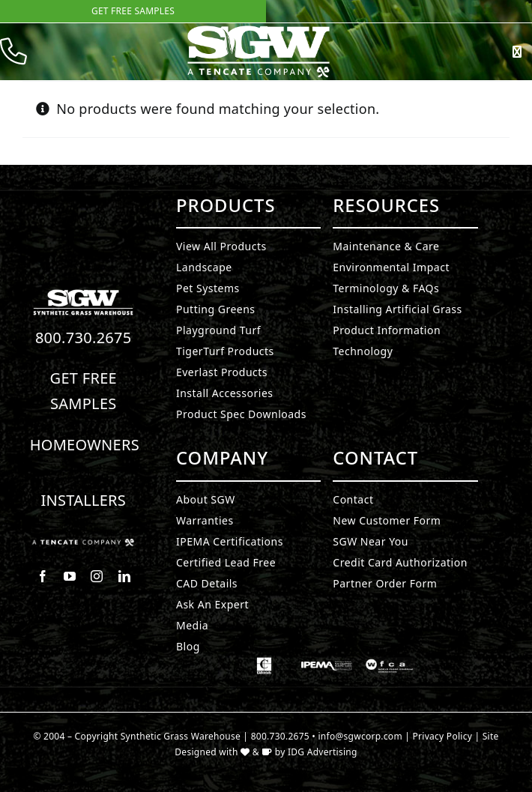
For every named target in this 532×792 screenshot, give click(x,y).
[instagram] (97, 576)
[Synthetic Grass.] (83, 545)
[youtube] (70, 576)
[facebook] (43, 576)
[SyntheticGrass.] (259, 30)
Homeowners (85, 445)
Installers (83, 500)
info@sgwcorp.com (360, 736)
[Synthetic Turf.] (83, 294)
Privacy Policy (443, 736)
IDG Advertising (323, 752)
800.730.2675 (84, 338)
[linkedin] (124, 576)
